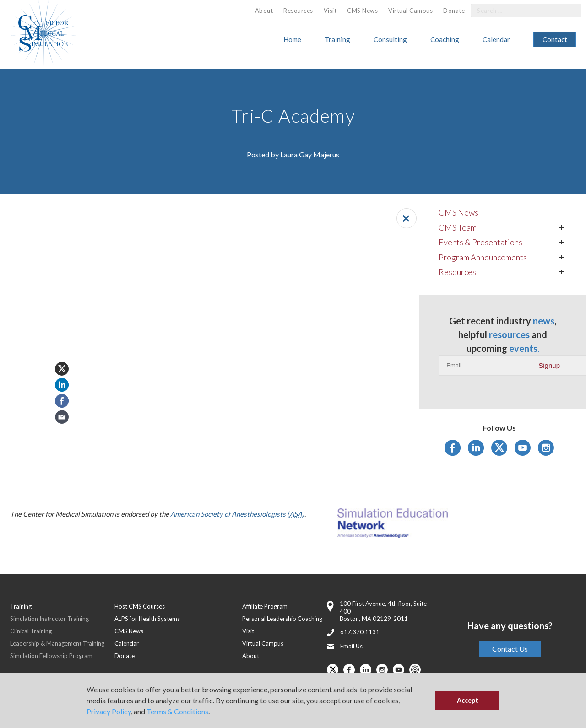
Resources (298, 11)
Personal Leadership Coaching (282, 619)
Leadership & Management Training (57, 643)
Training (337, 39)
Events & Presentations (480, 242)
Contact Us (510, 649)
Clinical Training (31, 631)
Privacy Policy (109, 711)
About (264, 11)
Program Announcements (483, 257)
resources (509, 334)
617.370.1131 (360, 632)
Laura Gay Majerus (310, 154)
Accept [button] (468, 700)
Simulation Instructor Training (49, 619)
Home (292, 39)
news (544, 321)
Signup (549, 365)
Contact (555, 39)
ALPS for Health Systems (147, 619)
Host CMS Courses (140, 606)
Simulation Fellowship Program (51, 656)
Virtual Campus (410, 11)
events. (524, 348)
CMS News (362, 11)
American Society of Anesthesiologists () (237, 514)
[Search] (569, 11)
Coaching (445, 39)
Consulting (390, 39)
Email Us (351, 646)
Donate (454, 11)
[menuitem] (264, 11)
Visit (330, 11)
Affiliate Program (265, 606)
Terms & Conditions (177, 711)
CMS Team (458, 227)
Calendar (496, 39)
